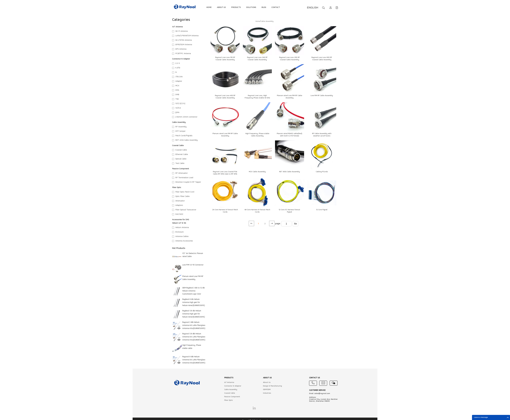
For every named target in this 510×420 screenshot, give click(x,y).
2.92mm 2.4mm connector (186, 117)
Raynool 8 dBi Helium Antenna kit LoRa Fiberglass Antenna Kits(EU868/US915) (194, 360)
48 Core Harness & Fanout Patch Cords (257, 211)
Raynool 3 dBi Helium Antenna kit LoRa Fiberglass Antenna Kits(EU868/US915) (194, 325)
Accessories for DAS (181, 220)
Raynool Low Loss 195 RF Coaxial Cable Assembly (225, 59)
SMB (177, 95)
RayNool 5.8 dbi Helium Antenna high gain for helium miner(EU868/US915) (194, 314)
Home (258, 21)
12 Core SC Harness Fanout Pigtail (289, 211)
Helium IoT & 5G (179, 223)
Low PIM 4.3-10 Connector (193, 265)
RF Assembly (181, 127)
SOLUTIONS (251, 7)
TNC (177, 99)
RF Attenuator (181, 173)
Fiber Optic (177, 187)
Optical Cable (181, 159)
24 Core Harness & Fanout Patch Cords (225, 211)
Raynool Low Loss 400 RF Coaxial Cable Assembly (225, 97)
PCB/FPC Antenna (183, 54)
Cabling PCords (322, 172)
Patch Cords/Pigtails (184, 136)
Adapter (179, 81)
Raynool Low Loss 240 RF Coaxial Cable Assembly (257, 59)
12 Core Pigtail (322, 210)
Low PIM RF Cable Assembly (322, 96)
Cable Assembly (179, 122)
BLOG (264, 7)
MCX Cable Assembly (257, 172)
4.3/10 (178, 68)
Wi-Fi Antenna (181, 31)
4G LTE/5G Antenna (184, 40)
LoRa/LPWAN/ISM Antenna (187, 36)
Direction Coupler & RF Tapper (188, 182)
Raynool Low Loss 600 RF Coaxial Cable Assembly (322, 59)
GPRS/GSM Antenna (184, 45)
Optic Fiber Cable (182, 196)
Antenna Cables (182, 236)
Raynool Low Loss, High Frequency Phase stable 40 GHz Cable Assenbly (257, 98)
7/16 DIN (179, 77)
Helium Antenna (182, 228)
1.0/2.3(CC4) (180, 104)
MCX (177, 86)
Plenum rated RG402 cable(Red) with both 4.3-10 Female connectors (289, 136)
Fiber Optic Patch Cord (185, 192)
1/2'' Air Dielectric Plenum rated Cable (193, 255)
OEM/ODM (267, 390)
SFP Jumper (180, 131)
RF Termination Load (184, 178)
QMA (177, 112)
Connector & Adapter (181, 59)
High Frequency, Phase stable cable (192, 347)
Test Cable (180, 163)
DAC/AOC (179, 214)
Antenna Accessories (184, 241)
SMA (177, 90)
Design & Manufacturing (272, 386)
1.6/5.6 (178, 108)
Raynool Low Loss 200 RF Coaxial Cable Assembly (289, 59)
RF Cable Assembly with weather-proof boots (322, 135)
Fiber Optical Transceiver (186, 210)
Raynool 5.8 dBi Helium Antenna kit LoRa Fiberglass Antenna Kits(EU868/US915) (194, 337)
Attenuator (180, 201)
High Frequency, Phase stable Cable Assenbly (257, 135)
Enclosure (179, 232)
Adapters (179, 205)
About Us (267, 382)
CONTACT (276, 7)
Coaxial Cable (178, 146)
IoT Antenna (177, 27)
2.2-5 (178, 63)
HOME (209, 7)
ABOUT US (221, 7)
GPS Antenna (181, 49)
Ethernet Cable (182, 154)
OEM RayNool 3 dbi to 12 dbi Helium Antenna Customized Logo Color (194, 291)
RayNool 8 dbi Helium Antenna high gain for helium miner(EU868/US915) (194, 302)
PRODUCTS (236, 7)
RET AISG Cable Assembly (186, 140)
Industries (267, 393)
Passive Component (181, 169)
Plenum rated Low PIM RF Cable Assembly (193, 278)
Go (295, 224)
